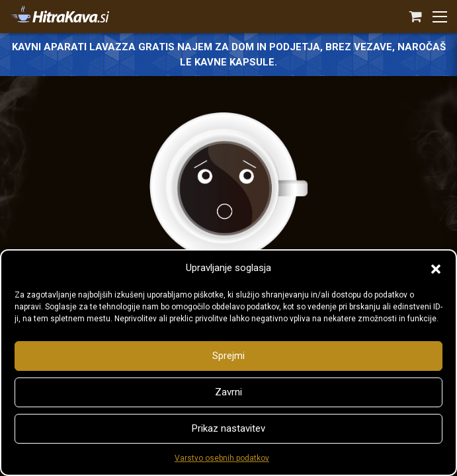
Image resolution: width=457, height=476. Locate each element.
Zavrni (228, 392)
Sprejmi (228, 356)
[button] (436, 268)
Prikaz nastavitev (228, 428)
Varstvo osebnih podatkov (222, 458)
